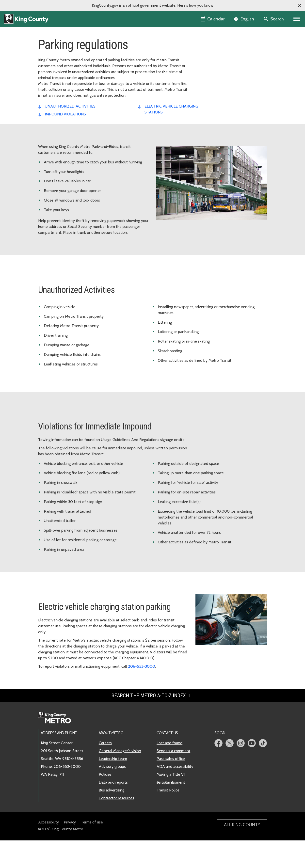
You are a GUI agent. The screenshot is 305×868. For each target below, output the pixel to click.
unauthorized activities (70, 134)
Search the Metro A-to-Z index (152, 723)
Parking (206, 75)
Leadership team (113, 786)
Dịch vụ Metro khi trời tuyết (221, 83)
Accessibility (48, 850)
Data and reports (113, 810)
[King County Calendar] (213, 19)
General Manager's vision (120, 778)
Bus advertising (112, 818)
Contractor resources (116, 826)
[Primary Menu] (297, 19)
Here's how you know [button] (195, 5)
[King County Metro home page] (57, 745)
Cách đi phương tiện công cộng (224, 67)
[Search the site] (274, 19)
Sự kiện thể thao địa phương (222, 106)
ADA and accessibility (175, 794)
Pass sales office (171, 786)
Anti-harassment (171, 810)
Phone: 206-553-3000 (61, 794)
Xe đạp (206, 98)
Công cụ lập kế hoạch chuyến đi (226, 51)
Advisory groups (112, 794)
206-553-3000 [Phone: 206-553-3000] (142, 694)
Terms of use (92, 850)
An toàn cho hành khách (218, 122)
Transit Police (168, 818)
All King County (242, 852)
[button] (300, 5)
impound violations (65, 142)
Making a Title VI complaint (171, 802)
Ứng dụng (207, 90)
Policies (105, 802)
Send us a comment (173, 778)
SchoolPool (208, 114)
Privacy (70, 850)
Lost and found (169, 770)
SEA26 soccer (210, 59)
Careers (105, 770)
